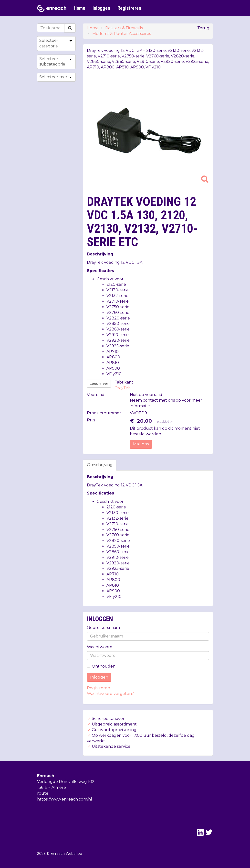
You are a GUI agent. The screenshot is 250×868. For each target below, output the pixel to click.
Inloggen (101, 8)
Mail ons (141, 444)
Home (79, 8)
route (43, 793)
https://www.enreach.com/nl (65, 799)
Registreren (129, 8)
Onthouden (101, 666)
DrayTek (123, 388)
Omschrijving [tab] (100, 465)
